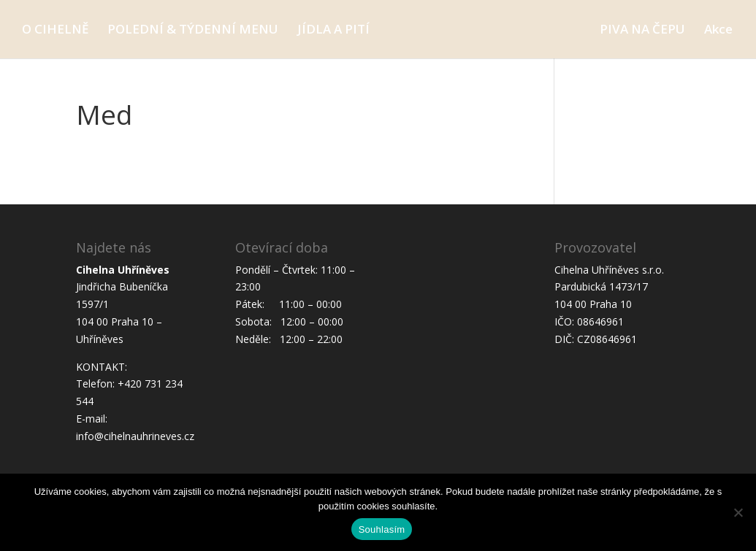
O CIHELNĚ (55, 31)
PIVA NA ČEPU (642, 31)
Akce (718, 31)
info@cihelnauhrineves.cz (135, 436)
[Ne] (738, 512)
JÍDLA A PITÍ (333, 31)
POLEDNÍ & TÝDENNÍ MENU (193, 31)
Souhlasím (382, 529)
